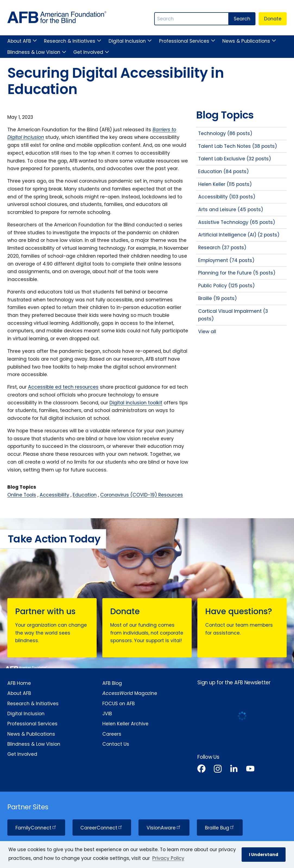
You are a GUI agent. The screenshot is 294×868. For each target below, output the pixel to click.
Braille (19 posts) (217, 298)
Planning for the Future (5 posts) (237, 273)
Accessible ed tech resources (63, 387)
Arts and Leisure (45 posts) (231, 210)
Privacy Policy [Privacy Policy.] (168, 858)
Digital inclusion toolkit (136, 403)
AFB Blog (112, 683)
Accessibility (54, 495)
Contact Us (116, 744)
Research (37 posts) (222, 248)
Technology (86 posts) (225, 133)
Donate (273, 19)
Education (85, 495)
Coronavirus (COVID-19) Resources (142, 495)
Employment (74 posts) (226, 260)
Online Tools (22, 495)
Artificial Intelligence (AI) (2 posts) (239, 235)
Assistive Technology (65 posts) (237, 222)
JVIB (107, 714)
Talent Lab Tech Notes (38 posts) (238, 146)
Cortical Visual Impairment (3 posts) (233, 315)
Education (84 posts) (223, 171)
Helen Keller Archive (125, 724)
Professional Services (184, 41)
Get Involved (88, 52)
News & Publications (246, 41)
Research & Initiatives (70, 41)
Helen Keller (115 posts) (225, 184)
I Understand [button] (264, 855)
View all (207, 332)
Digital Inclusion (127, 41)
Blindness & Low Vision (34, 52)
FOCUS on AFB (118, 704)
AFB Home (19, 683)
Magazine (130, 693)
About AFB (19, 41)
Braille (220, 828)
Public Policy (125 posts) (226, 286)
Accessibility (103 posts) (227, 197)
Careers (112, 734)
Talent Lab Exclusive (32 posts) (235, 159)
